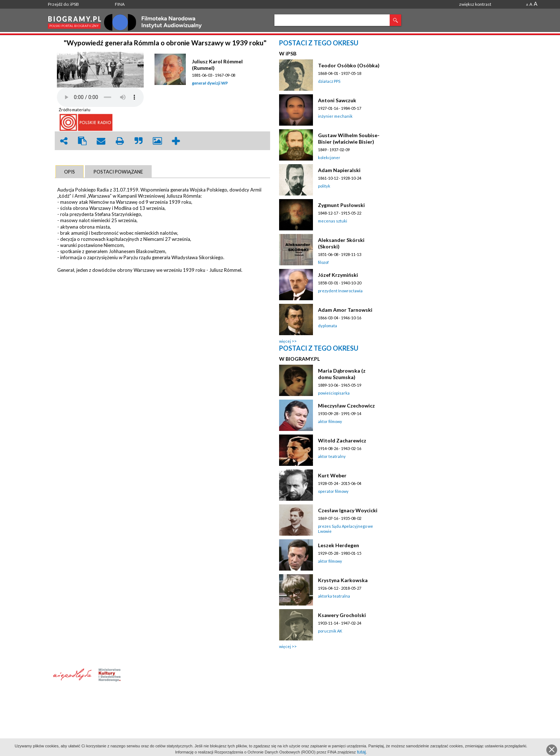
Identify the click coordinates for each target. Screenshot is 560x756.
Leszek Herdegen (339, 545)
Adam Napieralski (339, 170)
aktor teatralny (332, 456)
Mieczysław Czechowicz (346, 406)
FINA (120, 4)
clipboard (82, 141)
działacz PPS (329, 81)
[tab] (70, 172)
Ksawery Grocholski (342, 615)
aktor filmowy (330, 421)
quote (139, 141)
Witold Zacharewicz (342, 440)
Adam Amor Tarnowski (345, 310)
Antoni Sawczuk (337, 100)
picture (157, 141)
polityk (324, 186)
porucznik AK (330, 631)
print (120, 141)
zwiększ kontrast (475, 4)
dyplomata (328, 326)
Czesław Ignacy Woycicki (348, 510)
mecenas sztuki (333, 221)
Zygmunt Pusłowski (341, 205)
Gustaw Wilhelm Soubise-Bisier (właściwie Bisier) (349, 138)
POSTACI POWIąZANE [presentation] (118, 172)
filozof (323, 262)
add (176, 141)
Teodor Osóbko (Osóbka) (349, 65)
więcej (285, 341)
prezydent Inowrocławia (340, 291)
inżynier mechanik (335, 116)
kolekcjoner (329, 157)
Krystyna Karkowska (343, 580)
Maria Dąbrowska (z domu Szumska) (342, 374)
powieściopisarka (334, 393)
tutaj (361, 752)
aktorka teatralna (334, 596)
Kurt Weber (332, 475)
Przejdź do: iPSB (63, 4)
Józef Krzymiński (338, 275)
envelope (101, 141)
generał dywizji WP (210, 83)
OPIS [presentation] (70, 172)
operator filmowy (333, 491)
